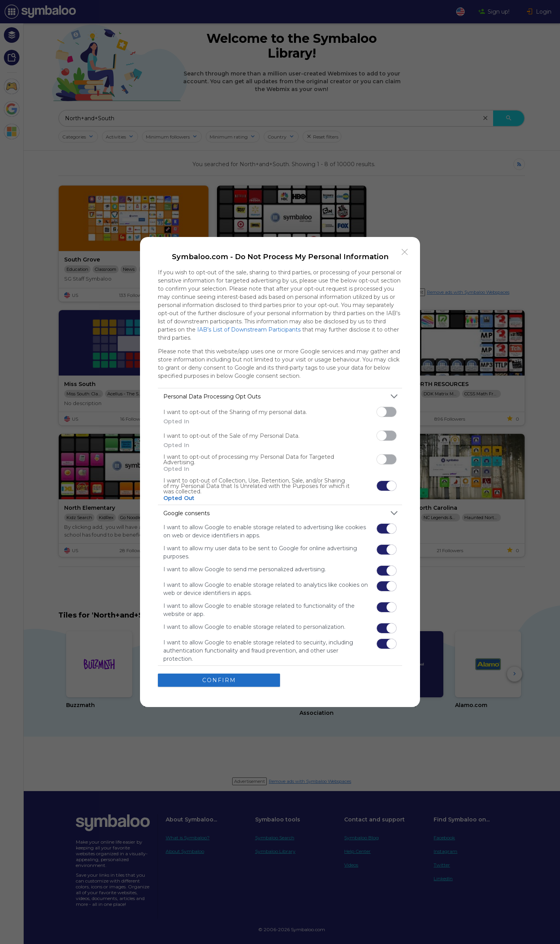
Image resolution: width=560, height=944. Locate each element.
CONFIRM (219, 680)
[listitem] (280, 396)
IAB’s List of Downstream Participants (249, 330)
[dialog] (280, 472)
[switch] (387, 412)
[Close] (405, 252)
